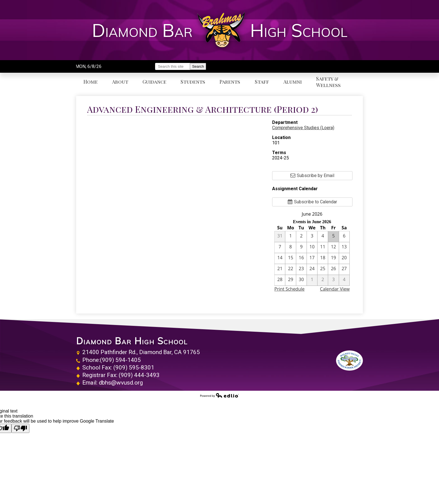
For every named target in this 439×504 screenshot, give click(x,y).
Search (198, 66)
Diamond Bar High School (132, 341)
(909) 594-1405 (120, 360)
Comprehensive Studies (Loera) (303, 128)
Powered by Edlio (219, 395)
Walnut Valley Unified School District (349, 361)
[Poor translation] (20, 428)
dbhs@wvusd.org (121, 383)
